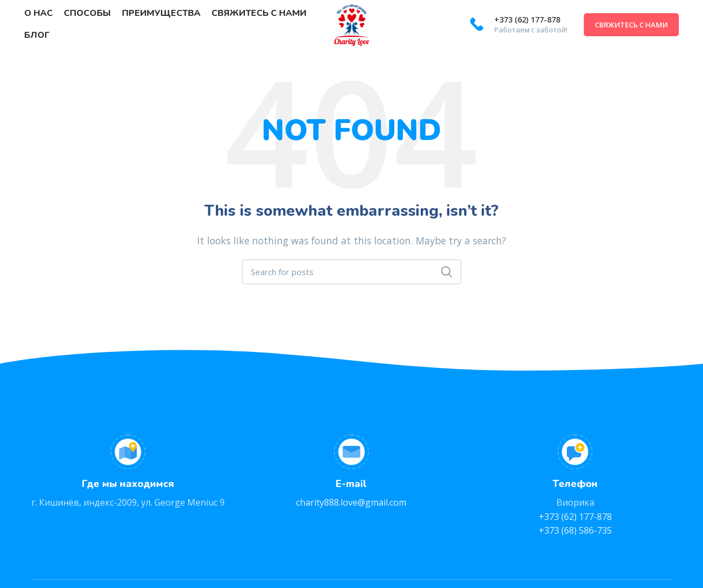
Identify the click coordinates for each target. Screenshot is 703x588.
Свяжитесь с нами (631, 25)
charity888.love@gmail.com (351, 502)
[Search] (351, 272)
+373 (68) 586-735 (575, 530)
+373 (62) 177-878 (527, 19)
